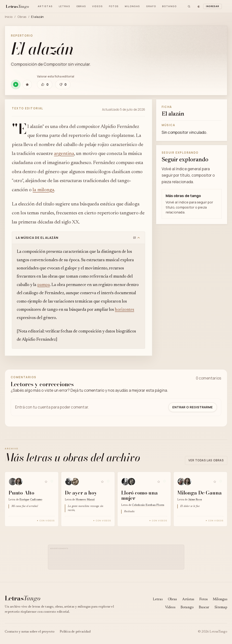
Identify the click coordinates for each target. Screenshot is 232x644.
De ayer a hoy (81, 493)
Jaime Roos (195, 500)
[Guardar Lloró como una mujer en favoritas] (159, 482)
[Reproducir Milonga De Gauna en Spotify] (221, 482)
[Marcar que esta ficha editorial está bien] (45, 84)
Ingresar (212, 6)
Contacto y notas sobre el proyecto (30, 632)
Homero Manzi (85, 500)
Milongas (132, 6)
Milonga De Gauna (200, 493)
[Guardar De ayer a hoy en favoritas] (102, 482)
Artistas (45, 6)
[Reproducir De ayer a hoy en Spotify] (108, 482)
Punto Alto (21, 493)
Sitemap (221, 607)
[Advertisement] (117, 559)
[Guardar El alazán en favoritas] (27, 84)
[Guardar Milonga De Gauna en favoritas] (215, 482)
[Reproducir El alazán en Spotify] (16, 84)
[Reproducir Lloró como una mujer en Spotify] (164, 482)
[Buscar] (189, 6)
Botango (169, 6)
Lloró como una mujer (140, 495)
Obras (81, 6)
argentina (64, 154)
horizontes (124, 310)
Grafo (151, 6)
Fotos (114, 6)
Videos (98, 6)
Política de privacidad (75, 632)
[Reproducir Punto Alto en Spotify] (52, 482)
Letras (65, 6)
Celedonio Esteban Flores (148, 505)
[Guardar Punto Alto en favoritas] (46, 482)
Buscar (204, 607)
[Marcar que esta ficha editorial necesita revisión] (63, 84)
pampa (44, 285)
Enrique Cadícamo (31, 500)
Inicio (9, 17)
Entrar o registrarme (193, 407)
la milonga (43, 190)
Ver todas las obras (206, 460)
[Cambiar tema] (199, 6)
